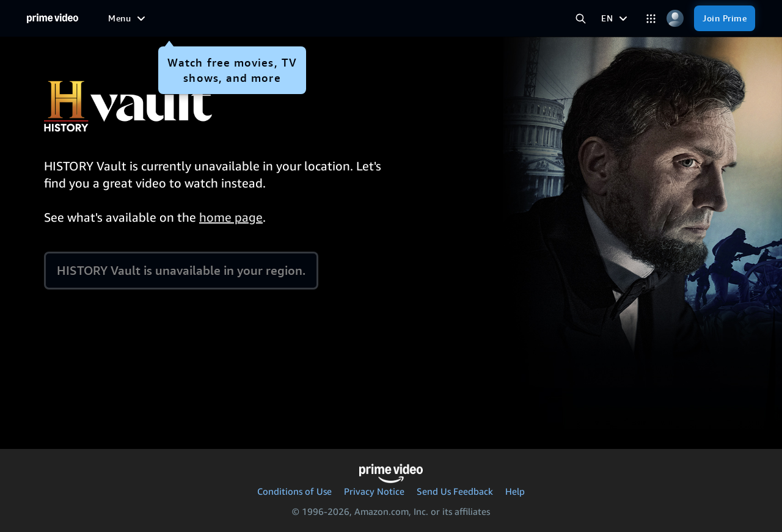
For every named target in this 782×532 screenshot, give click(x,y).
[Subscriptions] (476, 18)
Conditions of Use (294, 491)
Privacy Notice (374, 491)
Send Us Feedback (455, 491)
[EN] (616, 18)
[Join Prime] (725, 18)
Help (515, 491)
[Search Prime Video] (581, 19)
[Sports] (321, 18)
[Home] (53, 18)
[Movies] (219, 18)
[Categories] (651, 19)
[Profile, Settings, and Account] (675, 19)
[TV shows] (271, 18)
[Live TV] (407, 18)
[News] (363, 18)
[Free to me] (165, 18)
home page (231, 217)
